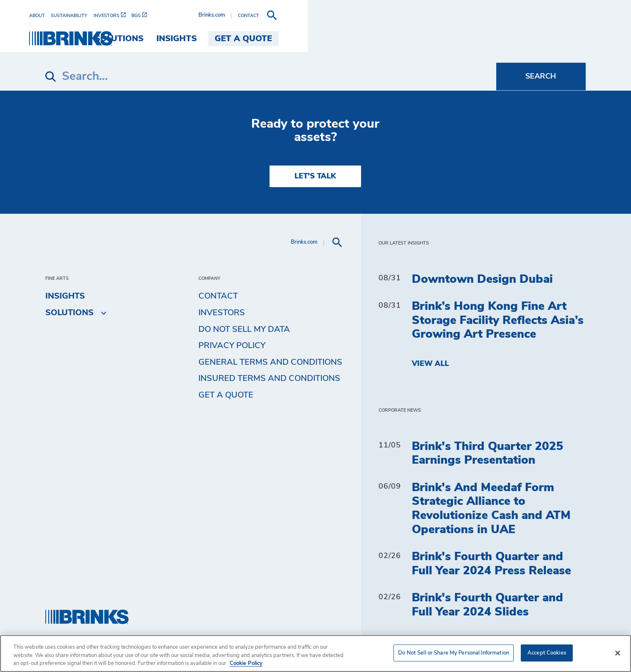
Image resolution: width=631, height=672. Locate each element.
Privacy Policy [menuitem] (232, 346)
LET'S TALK (315, 176)
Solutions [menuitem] (427, 39)
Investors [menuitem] (222, 313)
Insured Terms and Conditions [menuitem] (269, 378)
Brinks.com (519, 15)
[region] (315, 653)
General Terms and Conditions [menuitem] (270, 362)
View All (430, 364)
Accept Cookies (547, 653)
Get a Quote (226, 395)
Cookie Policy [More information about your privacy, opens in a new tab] (246, 663)
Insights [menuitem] (484, 39)
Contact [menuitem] (218, 296)
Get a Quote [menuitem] (551, 39)
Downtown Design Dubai (482, 279)
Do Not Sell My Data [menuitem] (244, 329)
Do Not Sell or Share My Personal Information (454, 653)
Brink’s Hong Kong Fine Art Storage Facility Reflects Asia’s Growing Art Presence (498, 320)
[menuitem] (56, 16)
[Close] (618, 653)
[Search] (271, 77)
